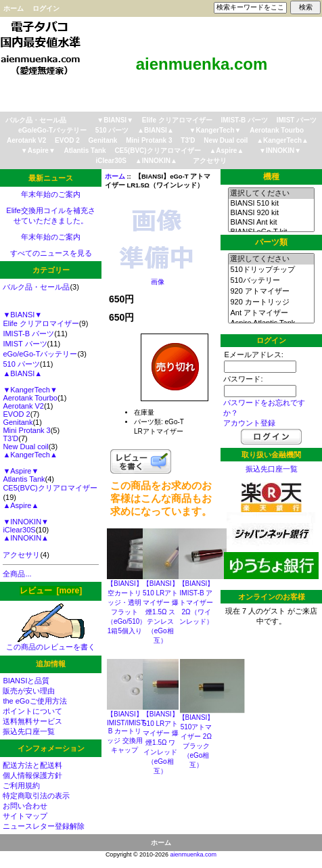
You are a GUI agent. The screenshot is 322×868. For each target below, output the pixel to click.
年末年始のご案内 (51, 194)
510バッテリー (271, 281)
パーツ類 (271, 242)
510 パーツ (112, 130)
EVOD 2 (67, 140)
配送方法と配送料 (32, 765)
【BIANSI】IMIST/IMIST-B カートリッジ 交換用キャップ (127, 732)
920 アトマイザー (271, 292)
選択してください (271, 193)
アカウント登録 (249, 423)
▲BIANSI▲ (156, 130)
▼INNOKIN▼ (280, 151)
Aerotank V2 (26, 140)
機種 (271, 177)
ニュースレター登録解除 (44, 826)
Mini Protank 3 (149, 140)
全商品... (17, 574)
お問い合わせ (25, 806)
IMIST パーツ (297, 120)
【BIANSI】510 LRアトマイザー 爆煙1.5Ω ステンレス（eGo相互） (161, 612)
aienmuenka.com (194, 854)
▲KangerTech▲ (282, 140)
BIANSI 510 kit (271, 204)
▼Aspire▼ (38, 151)
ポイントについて (32, 711)
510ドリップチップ (271, 270)
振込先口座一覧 (29, 731)
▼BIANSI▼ (115, 120)
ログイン (46, 8)
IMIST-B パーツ (245, 120)
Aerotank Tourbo (277, 130)
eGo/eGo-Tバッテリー (52, 130)
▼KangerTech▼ (215, 130)
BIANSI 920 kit (271, 213)
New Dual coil (226, 140)
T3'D (188, 140)
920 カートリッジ (271, 302)
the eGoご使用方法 (34, 701)
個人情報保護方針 (32, 775)
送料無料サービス (32, 721)
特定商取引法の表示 (36, 796)
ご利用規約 (21, 785)
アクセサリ (210, 161)
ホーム (14, 8)
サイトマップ (25, 816)
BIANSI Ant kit (271, 223)
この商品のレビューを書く (51, 643)
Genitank (103, 140)
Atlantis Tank (85, 151)
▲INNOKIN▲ (156, 161)
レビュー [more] (51, 591)
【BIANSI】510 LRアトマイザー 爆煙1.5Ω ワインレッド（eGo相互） (161, 743)
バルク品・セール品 (36, 120)
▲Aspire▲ (226, 151)
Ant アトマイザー (271, 313)
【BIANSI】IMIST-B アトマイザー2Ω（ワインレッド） (197, 602)
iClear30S (111, 161)
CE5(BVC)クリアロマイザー (157, 151)
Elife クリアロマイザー (177, 120)
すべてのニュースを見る (51, 253)
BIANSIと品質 (26, 681)
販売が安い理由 (29, 691)
